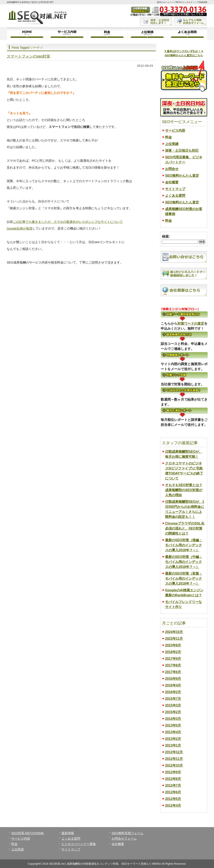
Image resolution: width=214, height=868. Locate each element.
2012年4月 (173, 806)
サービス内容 (67, 33)
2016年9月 (173, 679)
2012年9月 (173, 772)
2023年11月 (174, 639)
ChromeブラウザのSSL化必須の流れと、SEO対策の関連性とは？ (185, 528)
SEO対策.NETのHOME (28, 833)
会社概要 (172, 182)
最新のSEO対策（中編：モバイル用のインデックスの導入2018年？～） (184, 562)
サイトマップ (175, 189)
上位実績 (147, 33)
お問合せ (172, 169)
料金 (107, 33)
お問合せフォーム (124, 838)
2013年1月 (173, 745)
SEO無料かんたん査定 (182, 176)
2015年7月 (173, 699)
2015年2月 (173, 712)
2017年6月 (173, 672)
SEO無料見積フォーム (127, 833)
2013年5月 (173, 725)
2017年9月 (173, 659)
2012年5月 (173, 799)
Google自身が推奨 (20, 228)
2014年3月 (173, 719)
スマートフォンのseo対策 (28, 56)
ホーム (27, 33)
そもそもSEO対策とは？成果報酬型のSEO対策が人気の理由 (184, 490)
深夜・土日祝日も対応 (182, 151)
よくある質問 (187, 33)
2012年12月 (174, 752)
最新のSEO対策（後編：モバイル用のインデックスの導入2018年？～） (184, 545)
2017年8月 (173, 665)
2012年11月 (174, 759)
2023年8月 (173, 645)
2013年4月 (173, 732)
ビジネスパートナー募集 (79, 844)
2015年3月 (173, 705)
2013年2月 (173, 739)
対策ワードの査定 (191, 324)
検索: (166, 237)
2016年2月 (173, 692)
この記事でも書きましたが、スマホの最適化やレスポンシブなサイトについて (68, 222)
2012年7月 (173, 785)
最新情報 (68, 833)
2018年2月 (173, 652)
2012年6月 (173, 792)
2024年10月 (174, 632)
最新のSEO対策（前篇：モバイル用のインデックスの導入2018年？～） (184, 578)
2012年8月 (173, 779)
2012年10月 (174, 765)
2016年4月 (173, 685)
